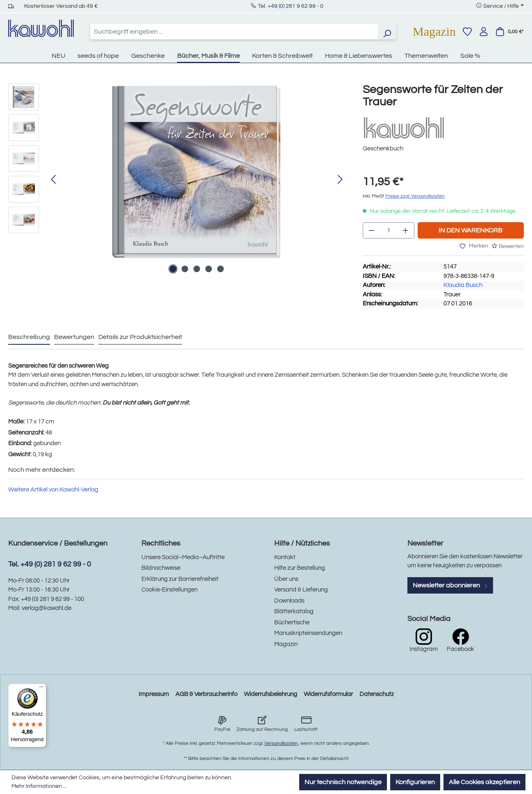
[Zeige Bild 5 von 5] (221, 269)
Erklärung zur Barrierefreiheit (180, 579)
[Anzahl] (389, 230)
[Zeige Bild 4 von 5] (209, 269)
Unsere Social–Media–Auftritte (183, 557)
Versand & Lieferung (301, 590)
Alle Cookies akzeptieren (484, 782)
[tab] (29, 337)
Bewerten (511, 246)
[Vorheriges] (53, 180)
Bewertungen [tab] (74, 337)
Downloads (289, 601)
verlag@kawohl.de (47, 608)
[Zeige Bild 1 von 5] (173, 269)
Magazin (434, 31)
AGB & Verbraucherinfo (206, 694)
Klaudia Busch (463, 285)
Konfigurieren (415, 782)
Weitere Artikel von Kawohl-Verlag (53, 490)
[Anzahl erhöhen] (406, 230)
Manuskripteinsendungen (308, 633)
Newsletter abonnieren (450, 585)
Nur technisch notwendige (343, 782)
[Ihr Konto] (484, 32)
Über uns (286, 579)
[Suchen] (387, 32)
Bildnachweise (161, 568)
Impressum (154, 694)
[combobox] (234, 32)
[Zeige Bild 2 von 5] (185, 269)
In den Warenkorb (471, 230)
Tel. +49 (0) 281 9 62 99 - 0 (291, 6)
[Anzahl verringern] (371, 230)
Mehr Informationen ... (39, 786)
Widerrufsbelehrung (271, 694)
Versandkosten (281, 743)
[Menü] (41, 689)
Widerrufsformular (328, 694)
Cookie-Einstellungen (169, 590)
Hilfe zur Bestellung (300, 568)
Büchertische (292, 622)
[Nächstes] (340, 180)
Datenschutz (377, 694)
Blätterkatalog (294, 611)
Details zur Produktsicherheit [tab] (140, 337)
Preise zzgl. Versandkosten (415, 196)
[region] (177, 180)
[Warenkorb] (509, 32)
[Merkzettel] (467, 32)
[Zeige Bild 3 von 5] (197, 269)
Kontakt (285, 557)
